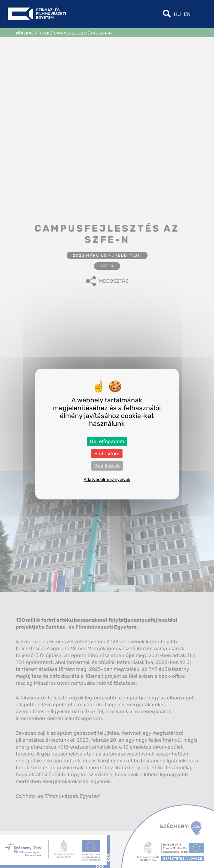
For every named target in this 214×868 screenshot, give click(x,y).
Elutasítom (107, 454)
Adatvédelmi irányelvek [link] (107, 479)
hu (177, 14)
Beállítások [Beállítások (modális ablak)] (107, 466)
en (187, 14)
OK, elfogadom (107, 441)
